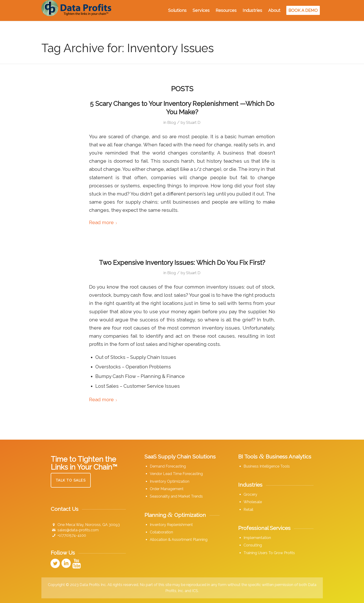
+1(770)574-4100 (72, 535)
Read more (103, 222)
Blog (172, 122)
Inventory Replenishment (171, 525)
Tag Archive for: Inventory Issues (128, 48)
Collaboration (161, 532)
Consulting (253, 545)
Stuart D (193, 122)
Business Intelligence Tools (267, 466)
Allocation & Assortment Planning (179, 540)
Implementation (257, 538)
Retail (248, 510)
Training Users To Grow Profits (269, 553)
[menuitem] (177, 10)
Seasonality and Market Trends (176, 496)
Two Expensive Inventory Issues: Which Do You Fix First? (182, 263)
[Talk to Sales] (71, 480)
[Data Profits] (76, 10)
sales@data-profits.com (78, 530)
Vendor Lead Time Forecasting (176, 474)
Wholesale (253, 502)
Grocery (250, 494)
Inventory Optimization (170, 481)
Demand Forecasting (168, 466)
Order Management (167, 489)
